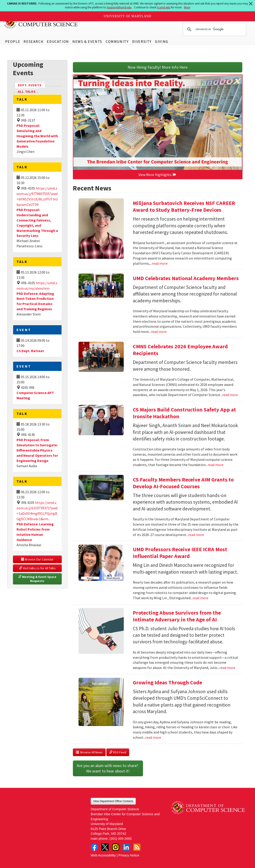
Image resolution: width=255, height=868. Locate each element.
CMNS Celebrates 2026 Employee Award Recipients (180, 350)
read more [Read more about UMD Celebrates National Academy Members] (159, 332)
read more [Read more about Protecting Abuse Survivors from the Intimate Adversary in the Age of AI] (227, 668)
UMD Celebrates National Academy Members (186, 278)
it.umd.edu (164, 7)
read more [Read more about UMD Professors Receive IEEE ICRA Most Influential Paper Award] (200, 598)
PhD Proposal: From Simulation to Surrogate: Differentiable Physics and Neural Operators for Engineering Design (37, 450)
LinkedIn (126, 847)
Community (117, 41)
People (13, 41)
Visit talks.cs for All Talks (37, 568)
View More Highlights (157, 175)
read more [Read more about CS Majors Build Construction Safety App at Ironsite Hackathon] (216, 465)
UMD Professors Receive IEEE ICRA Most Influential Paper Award (180, 553)
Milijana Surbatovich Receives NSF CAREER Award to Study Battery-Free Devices (184, 206)
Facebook (94, 847)
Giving (162, 41)
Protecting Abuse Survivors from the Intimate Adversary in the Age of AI (177, 616)
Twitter (105, 847)
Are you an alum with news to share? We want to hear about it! (108, 768)
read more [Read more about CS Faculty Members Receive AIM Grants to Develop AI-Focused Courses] (196, 535)
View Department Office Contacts (113, 801)
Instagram (116, 847)
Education (58, 41)
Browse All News (89, 752)
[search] (214, 29)
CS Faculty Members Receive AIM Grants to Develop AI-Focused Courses (183, 483)
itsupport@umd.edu (119, 7)
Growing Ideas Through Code (167, 682)
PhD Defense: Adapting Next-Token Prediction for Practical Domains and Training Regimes (35, 301)
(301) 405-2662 (121, 839)
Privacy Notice (129, 855)
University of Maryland (127, 16)
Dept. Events (32, 85)
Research (33, 41)
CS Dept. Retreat (30, 351)
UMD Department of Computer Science (41, 22)
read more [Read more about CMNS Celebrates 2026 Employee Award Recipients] (230, 395)
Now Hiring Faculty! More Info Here (158, 67)
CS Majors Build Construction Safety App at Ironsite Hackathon (184, 413)
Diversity (142, 41)
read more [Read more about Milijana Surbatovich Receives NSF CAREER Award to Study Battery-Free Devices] (160, 263)
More (187, 7)
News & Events (87, 41)
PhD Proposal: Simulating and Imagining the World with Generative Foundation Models (37, 136)
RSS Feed (118, 752)
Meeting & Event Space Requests (38, 579)
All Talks (27, 91)
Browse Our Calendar (37, 559)
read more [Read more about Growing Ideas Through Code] (153, 737)
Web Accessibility (103, 855)
